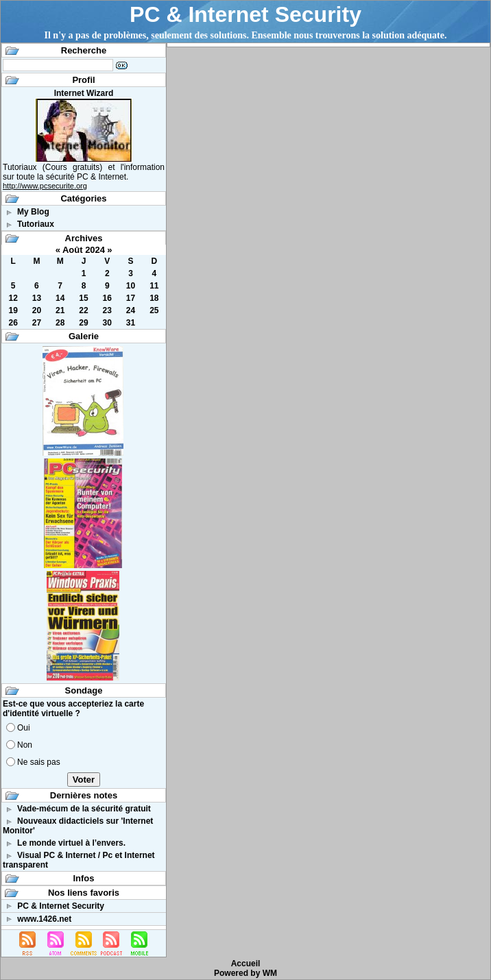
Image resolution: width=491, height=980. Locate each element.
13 (37, 298)
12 (13, 298)
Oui (24, 728)
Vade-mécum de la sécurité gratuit (84, 809)
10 (131, 286)
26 (13, 323)
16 (107, 298)
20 (37, 310)
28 (60, 323)
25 (154, 310)
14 (60, 298)
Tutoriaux (36, 224)
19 (13, 310)
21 (60, 310)
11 (154, 286)
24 (131, 310)
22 (83, 310)
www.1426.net (44, 919)
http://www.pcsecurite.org (45, 186)
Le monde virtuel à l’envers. (71, 843)
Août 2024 (84, 250)
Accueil (246, 964)
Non (25, 745)
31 (131, 323)
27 (37, 323)
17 (131, 298)
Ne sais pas (39, 762)
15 (83, 298)
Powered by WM (245, 973)
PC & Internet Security (245, 14)
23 (107, 310)
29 (83, 323)
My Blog (33, 212)
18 (154, 298)
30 (107, 323)
